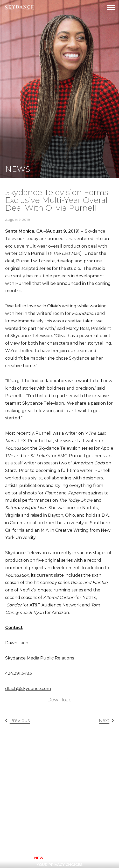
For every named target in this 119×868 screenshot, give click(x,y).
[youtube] (75, 837)
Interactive (42, 795)
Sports (38, 808)
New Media (41, 801)
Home (36, 774)
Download (60, 700)
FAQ (68, 795)
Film (34, 788)
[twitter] (61, 837)
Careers (73, 788)
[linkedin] (89, 837)
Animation (41, 781)
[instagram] (47, 837)
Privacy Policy (55, 858)
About (71, 781)
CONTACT (20, 858)
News (70, 801)
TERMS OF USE (95, 858)
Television (75, 774)
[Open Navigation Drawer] (111, 8)
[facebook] (33, 837)
